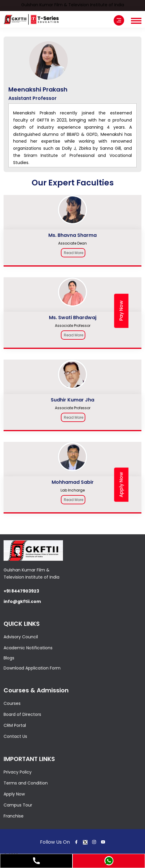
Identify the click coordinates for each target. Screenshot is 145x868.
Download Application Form (32, 668)
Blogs (9, 658)
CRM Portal (15, 725)
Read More (74, 253)
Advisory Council (21, 637)
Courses (12, 703)
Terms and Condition (26, 783)
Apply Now (14, 794)
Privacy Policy (18, 772)
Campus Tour (18, 805)
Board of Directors (22, 714)
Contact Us (15, 736)
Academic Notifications (28, 648)
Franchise (14, 816)
